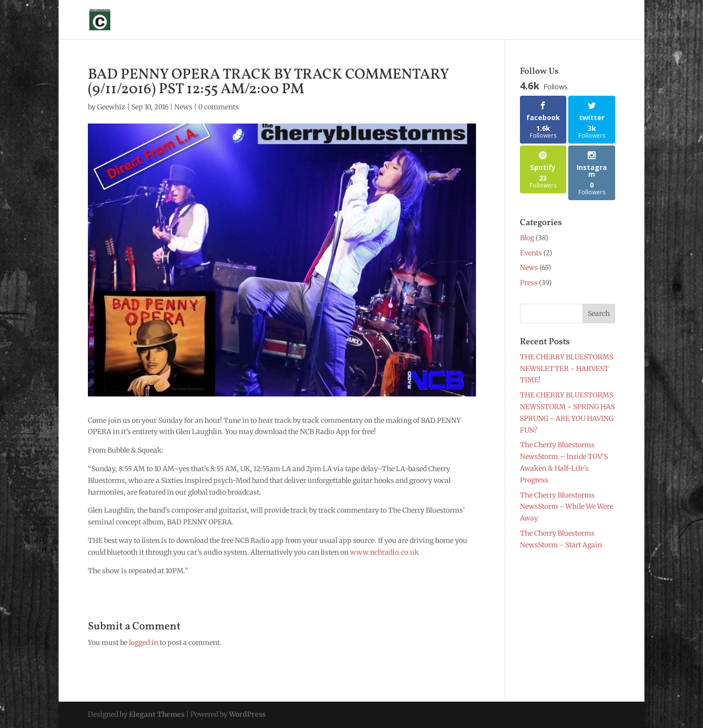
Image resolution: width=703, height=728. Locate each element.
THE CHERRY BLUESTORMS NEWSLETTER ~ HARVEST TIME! (567, 369)
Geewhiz (111, 107)
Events (531, 253)
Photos (431, 20)
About (241, 20)
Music (509, 20)
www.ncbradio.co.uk (384, 552)
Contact (582, 20)
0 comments (218, 107)
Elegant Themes (157, 714)
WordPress (247, 714)
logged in (144, 643)
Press (398, 20)
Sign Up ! (204, 20)
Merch (466, 20)
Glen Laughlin (288, 20)
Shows (335, 20)
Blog (549, 20)
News (368, 20)
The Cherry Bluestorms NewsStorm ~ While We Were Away (567, 507)
